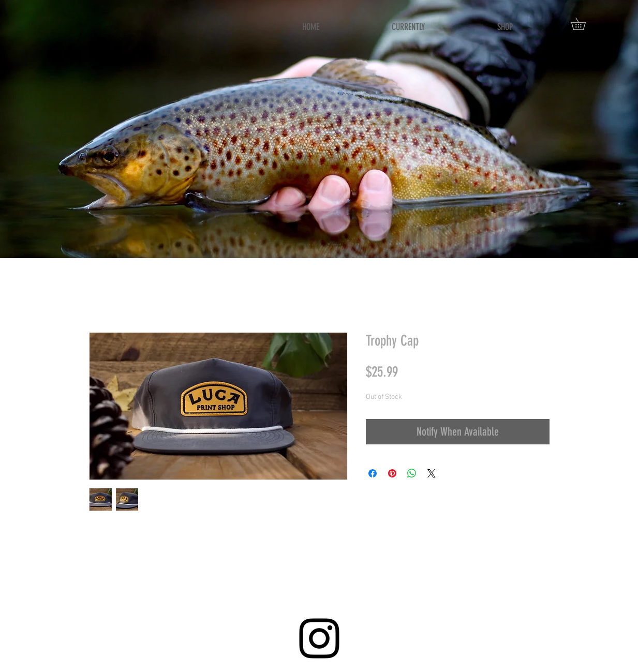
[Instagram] (319, 638)
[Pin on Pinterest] (392, 473)
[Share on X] (432, 473)
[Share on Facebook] (373, 473)
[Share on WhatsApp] (412, 473)
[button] (584, 24)
